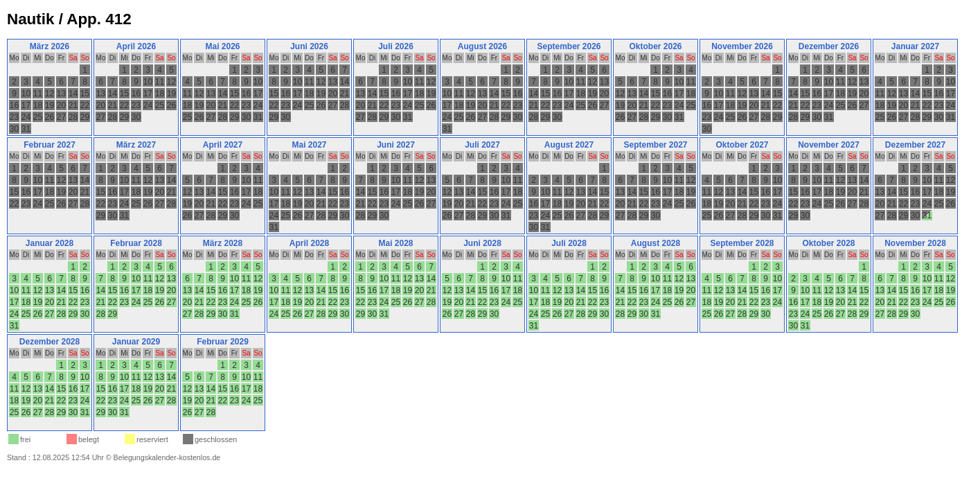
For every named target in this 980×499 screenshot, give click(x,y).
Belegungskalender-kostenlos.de (167, 457)
